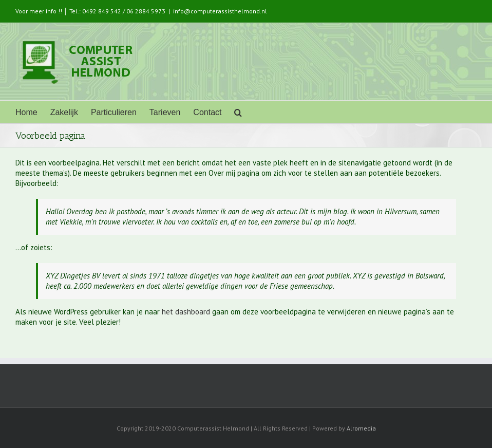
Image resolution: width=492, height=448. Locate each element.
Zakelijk (64, 112)
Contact (207, 112)
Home (26, 112)
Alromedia (361, 428)
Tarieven (165, 112)
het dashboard (186, 312)
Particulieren (114, 112)
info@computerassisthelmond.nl (220, 11)
